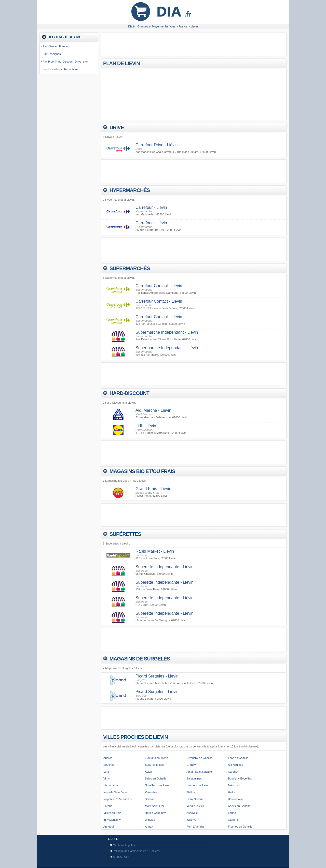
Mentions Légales (124, 845)
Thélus (191, 792)
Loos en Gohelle (238, 758)
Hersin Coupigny (155, 813)
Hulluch (233, 792)
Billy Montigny (112, 820)
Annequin (109, 827)
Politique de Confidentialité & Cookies (136, 851)
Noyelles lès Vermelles (118, 799)
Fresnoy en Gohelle (240, 827)
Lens (106, 772)
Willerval (192, 820)
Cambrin (233, 820)
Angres (108, 758)
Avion (148, 772)
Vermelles (151, 792)
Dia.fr (113, 839)
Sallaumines (194, 778)
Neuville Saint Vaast (116, 792)
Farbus (108, 806)
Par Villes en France (55, 46)
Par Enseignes (52, 54)
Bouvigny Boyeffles (240, 778)
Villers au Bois (112, 813)
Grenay (191, 765)
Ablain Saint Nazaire (199, 772)
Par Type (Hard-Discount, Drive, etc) (65, 62)
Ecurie (232, 813)
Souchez (109, 765)
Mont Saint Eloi (154, 806)
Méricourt (234, 785)
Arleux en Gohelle (239, 806)
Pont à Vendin (195, 827)
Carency (233, 772)
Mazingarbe (111, 785)
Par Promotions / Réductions (60, 69)
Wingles (150, 820)
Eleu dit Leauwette (157, 758)
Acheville (192, 813)
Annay (149, 827)
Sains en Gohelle (156, 778)
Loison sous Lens (197, 785)
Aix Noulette (235, 765)
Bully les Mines (154, 765)
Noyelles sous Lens (157, 785)
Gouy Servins (195, 799)
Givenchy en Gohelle (199, 758)
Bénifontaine (236, 799)
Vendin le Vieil (195, 806)
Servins (150, 799)
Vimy (106, 778)
